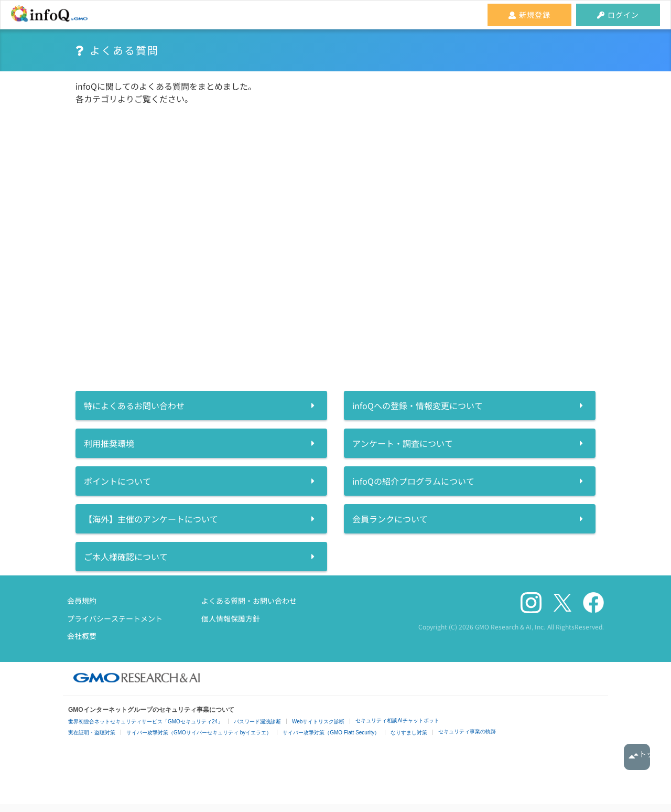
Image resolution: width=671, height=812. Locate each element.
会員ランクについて (390, 519)
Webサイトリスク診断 (318, 722)
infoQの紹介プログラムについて (413, 481)
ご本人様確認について (126, 557)
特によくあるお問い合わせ (134, 405)
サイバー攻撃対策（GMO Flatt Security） (331, 733)
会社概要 (82, 636)
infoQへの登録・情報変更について (418, 405)
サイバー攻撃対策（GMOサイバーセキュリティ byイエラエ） (199, 733)
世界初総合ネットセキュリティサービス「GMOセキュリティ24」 (145, 722)
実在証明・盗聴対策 (92, 733)
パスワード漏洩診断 (257, 722)
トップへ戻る (637, 757)
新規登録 (529, 15)
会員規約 (82, 601)
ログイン (618, 15)
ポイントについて (117, 481)
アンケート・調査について (403, 443)
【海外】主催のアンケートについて (151, 519)
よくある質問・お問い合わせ (249, 601)
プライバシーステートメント (115, 618)
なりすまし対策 (409, 733)
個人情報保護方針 (231, 618)
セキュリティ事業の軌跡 (467, 731)
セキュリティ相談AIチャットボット (397, 720)
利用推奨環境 (109, 443)
